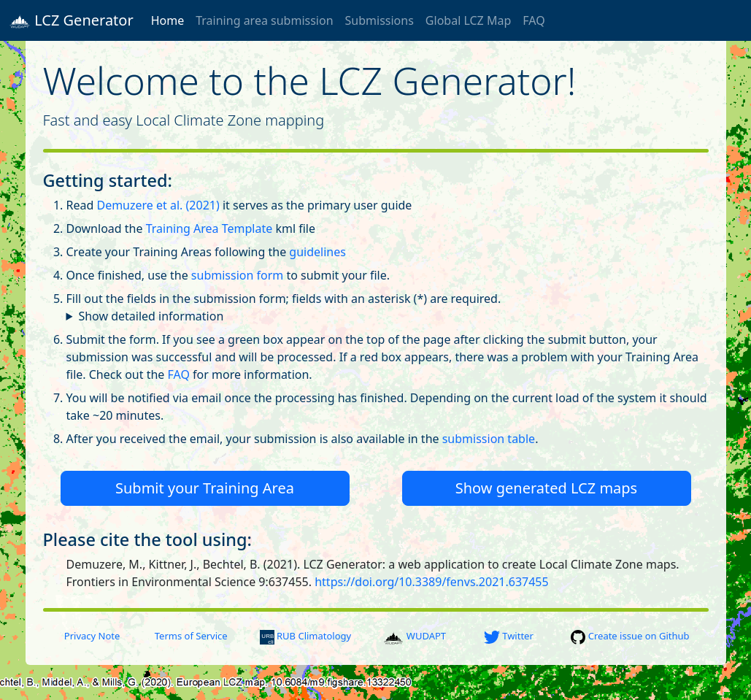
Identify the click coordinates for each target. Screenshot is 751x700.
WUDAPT (415, 636)
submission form (237, 275)
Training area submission (264, 20)
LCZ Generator (71, 20)
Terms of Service (191, 636)
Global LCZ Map (468, 20)
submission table (489, 439)
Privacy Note (92, 636)
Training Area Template (209, 228)
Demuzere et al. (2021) (158, 205)
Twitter (509, 636)
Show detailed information (151, 316)
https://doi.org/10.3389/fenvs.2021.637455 (431, 582)
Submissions (380, 20)
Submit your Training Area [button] (205, 488)
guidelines (317, 252)
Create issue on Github (630, 636)
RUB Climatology (306, 636)
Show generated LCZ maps (546, 488)
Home (168, 20)
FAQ (534, 20)
